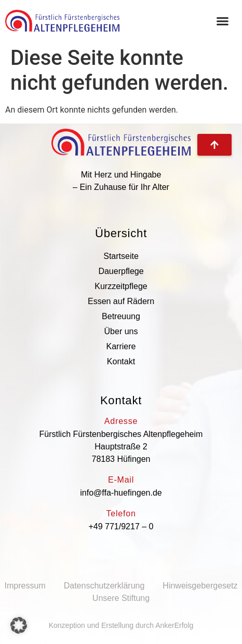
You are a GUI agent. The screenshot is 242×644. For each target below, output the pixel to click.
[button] (19, 625)
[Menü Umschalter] (223, 21)
